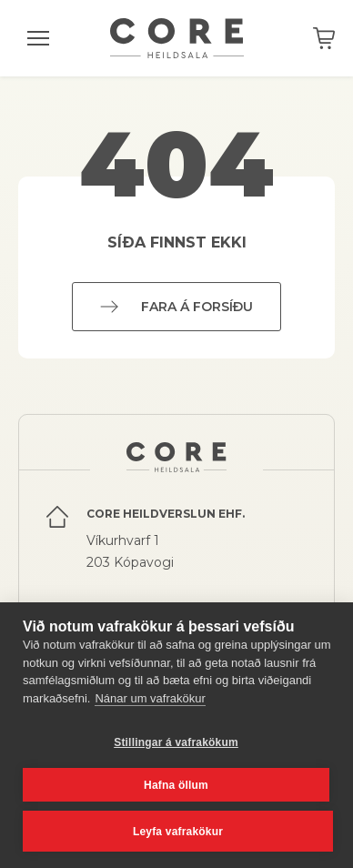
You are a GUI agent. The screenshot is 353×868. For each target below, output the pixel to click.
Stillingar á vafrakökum (176, 742)
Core (177, 38)
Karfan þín (324, 38)
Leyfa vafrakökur (178, 832)
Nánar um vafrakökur (150, 698)
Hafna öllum (176, 785)
